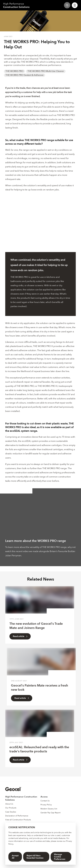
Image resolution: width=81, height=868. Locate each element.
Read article (20, 636)
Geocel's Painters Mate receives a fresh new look (40, 688)
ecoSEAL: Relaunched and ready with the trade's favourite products (39, 749)
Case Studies (11, 812)
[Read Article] (40, 600)
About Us (9, 804)
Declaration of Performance (17, 816)
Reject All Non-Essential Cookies (35, 857)
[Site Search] (67, 5)
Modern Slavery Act (49, 809)
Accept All (15, 857)
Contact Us (45, 801)
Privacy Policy (46, 805)
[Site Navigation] (75, 5)
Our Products (11, 808)
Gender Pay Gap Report (50, 813)
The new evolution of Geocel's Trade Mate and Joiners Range (36, 626)
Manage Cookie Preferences (60, 857)
